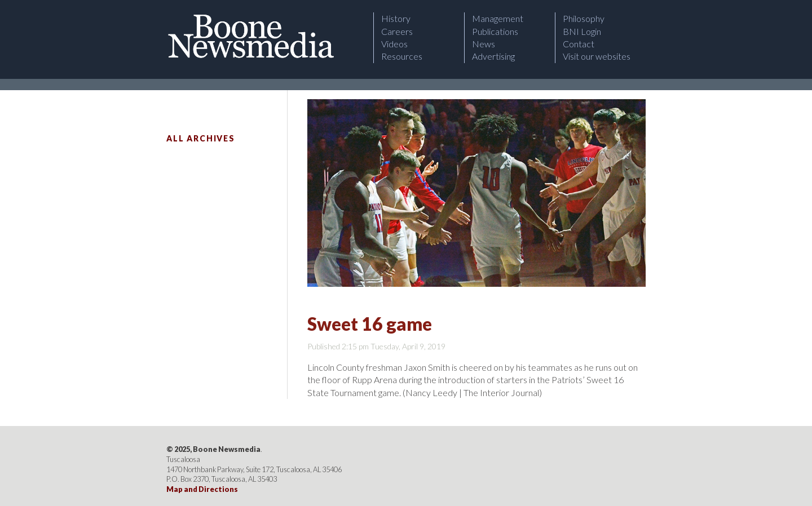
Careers (397, 31)
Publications (495, 31)
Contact (579, 44)
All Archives (201, 138)
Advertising (493, 56)
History (396, 18)
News (484, 44)
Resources (402, 56)
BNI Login (582, 31)
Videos (394, 44)
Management (498, 18)
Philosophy (584, 18)
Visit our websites (597, 56)
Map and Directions (202, 489)
